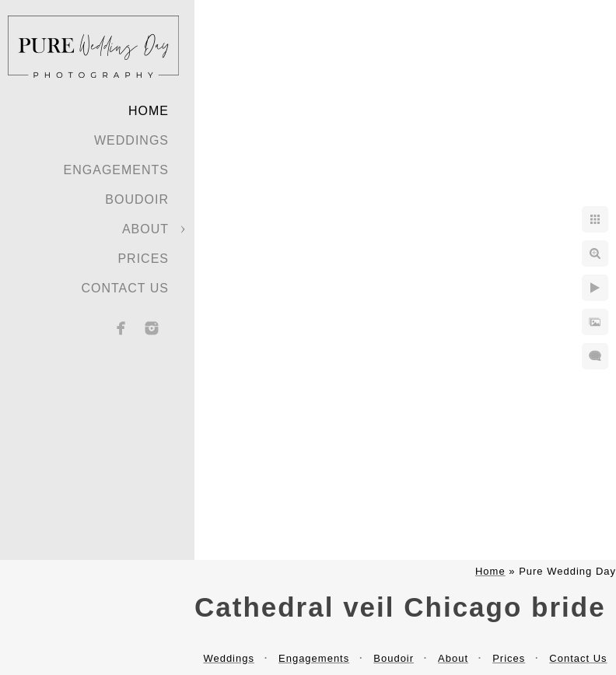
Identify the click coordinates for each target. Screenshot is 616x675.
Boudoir (137, 199)
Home (149, 111)
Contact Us (125, 288)
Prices (143, 259)
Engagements (116, 170)
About (145, 229)
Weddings (131, 140)
